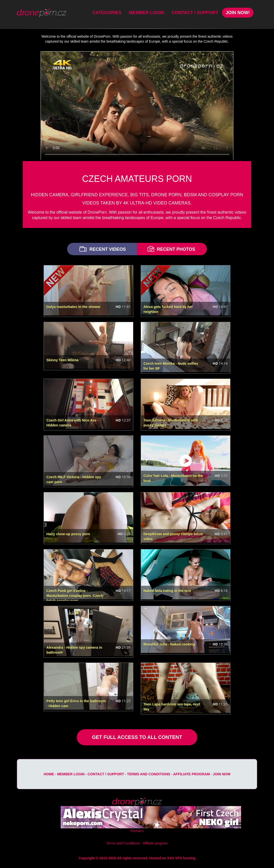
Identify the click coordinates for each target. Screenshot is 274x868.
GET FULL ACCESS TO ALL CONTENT (137, 737)
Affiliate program (192, 774)
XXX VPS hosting (181, 858)
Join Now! (238, 13)
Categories (107, 13)
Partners (137, 831)
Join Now (222, 774)
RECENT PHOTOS (171, 249)
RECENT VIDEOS (102, 249)
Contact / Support (195, 13)
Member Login (146, 13)
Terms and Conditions (149, 774)
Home (49, 774)
